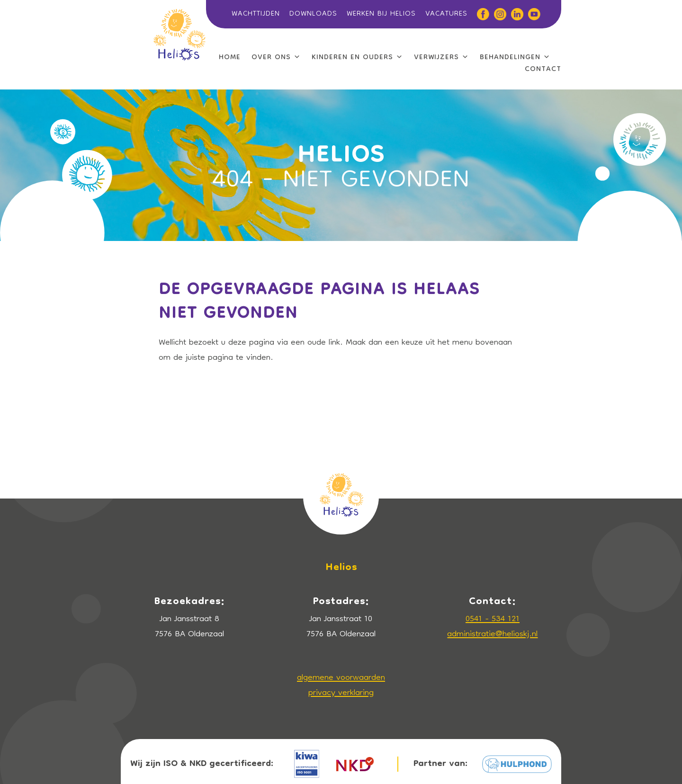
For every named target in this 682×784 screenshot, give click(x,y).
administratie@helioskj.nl (492, 635)
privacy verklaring (341, 693)
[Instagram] (498, 14)
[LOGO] (179, 13)
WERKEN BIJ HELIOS (381, 14)
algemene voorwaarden (341, 678)
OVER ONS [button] (276, 58)
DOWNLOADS (313, 14)
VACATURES (446, 14)
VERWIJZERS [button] (441, 58)
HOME (230, 58)
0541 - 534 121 (493, 619)
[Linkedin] (515, 14)
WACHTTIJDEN (256, 14)
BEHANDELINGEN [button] (515, 58)
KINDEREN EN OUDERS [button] (357, 58)
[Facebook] (481, 14)
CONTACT (543, 70)
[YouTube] (532, 14)
